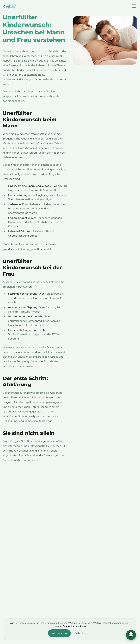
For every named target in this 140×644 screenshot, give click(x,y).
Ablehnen (82, 633)
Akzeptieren (59, 633)
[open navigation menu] (134, 6)
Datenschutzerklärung (74, 626)
